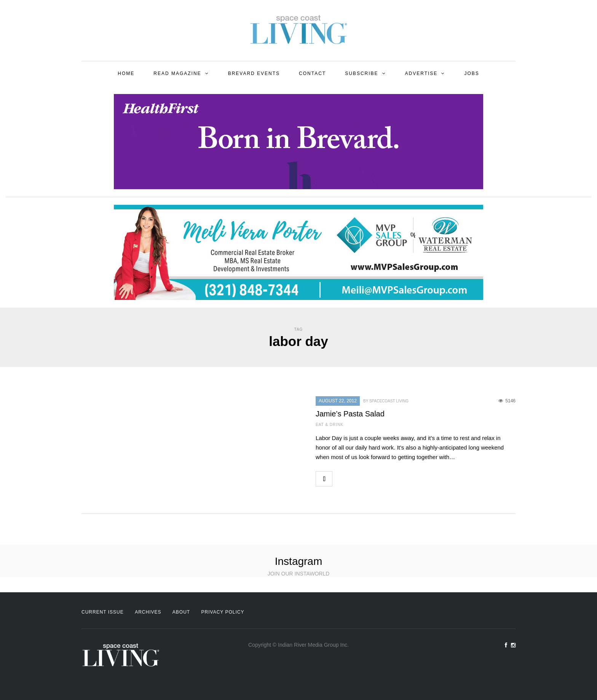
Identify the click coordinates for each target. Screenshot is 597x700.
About (181, 612)
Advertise (421, 73)
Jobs (472, 73)
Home (126, 73)
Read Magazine (177, 73)
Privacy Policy (223, 612)
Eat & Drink (330, 425)
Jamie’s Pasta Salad (350, 414)
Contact (312, 73)
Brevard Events (254, 73)
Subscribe (362, 73)
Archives (148, 612)
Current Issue (103, 612)
